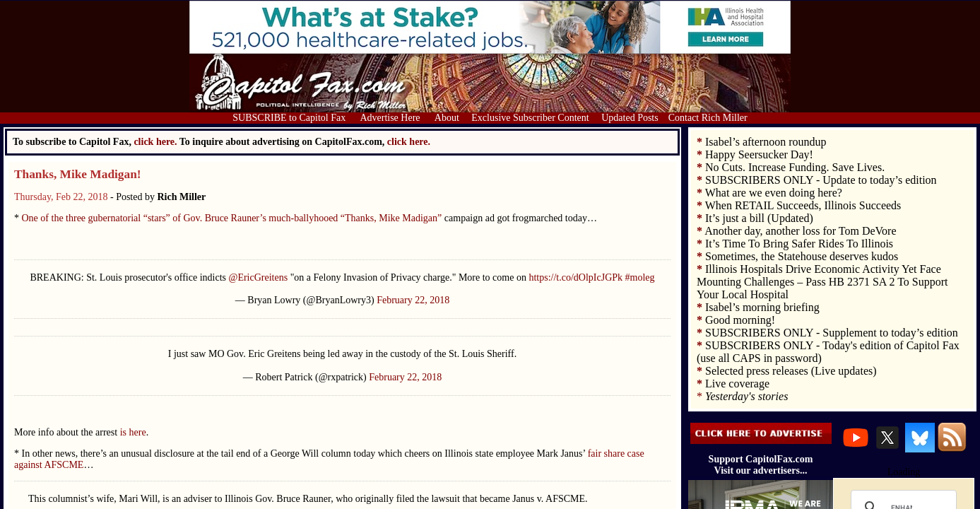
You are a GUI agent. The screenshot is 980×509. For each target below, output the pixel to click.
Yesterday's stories (746, 396)
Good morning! (740, 320)
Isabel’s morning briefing (762, 307)
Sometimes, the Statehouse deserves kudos (802, 256)
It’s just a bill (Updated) (759, 218)
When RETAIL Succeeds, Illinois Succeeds (803, 205)
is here (133, 432)
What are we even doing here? (774, 193)
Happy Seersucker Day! (759, 154)
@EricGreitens (259, 277)
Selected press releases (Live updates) (791, 371)
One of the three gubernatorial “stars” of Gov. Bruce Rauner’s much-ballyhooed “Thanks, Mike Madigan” (230, 218)
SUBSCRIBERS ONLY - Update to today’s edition (821, 180)
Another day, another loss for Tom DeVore (800, 231)
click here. (409, 142)
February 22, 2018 (413, 300)
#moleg (640, 277)
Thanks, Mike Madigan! (78, 174)
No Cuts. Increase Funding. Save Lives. (795, 167)
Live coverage (737, 384)
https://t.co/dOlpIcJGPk (575, 277)
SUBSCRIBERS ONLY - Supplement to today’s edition (832, 333)
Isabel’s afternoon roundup (766, 142)
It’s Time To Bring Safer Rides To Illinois (799, 244)
